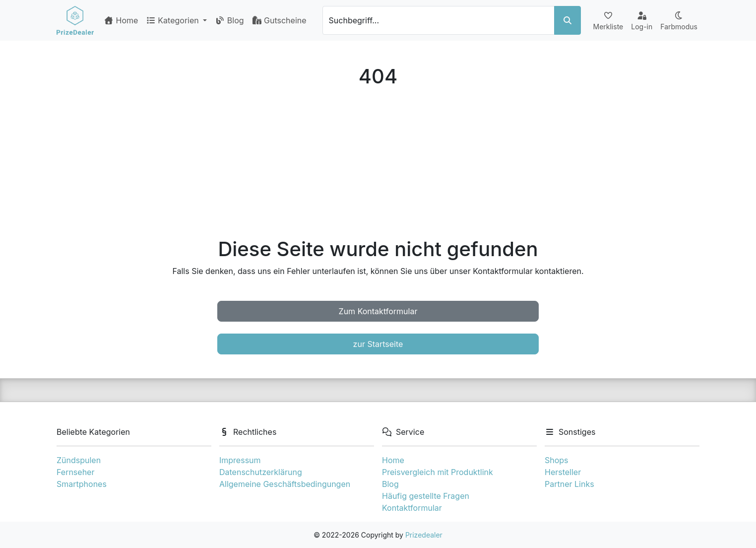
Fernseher (75, 472)
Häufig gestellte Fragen (426, 496)
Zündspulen (79, 460)
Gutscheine (279, 20)
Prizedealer (424, 535)
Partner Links (569, 484)
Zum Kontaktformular (378, 311)
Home (121, 20)
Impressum (240, 460)
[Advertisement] (378, 163)
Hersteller (563, 472)
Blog (229, 20)
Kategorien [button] (173, 20)
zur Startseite (378, 344)
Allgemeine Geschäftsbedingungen (285, 484)
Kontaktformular (412, 508)
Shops (557, 460)
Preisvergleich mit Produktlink (438, 472)
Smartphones (82, 484)
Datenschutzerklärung (261, 472)
